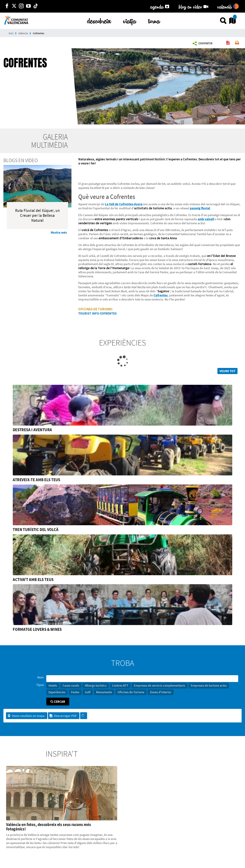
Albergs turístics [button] (96, 685)
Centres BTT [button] (120, 685)
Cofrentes (39, 33)
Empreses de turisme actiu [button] (209, 685)
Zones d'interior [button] (161, 692)
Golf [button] (88, 692)
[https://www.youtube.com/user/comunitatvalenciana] (28, 6)
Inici (11, 33)
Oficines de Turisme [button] (131, 692)
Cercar (58, 702)
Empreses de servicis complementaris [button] (160, 685)
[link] (122, 408)
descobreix (99, 20)
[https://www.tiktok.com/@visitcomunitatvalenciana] (36, 6)
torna (154, 20)
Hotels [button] (53, 685)
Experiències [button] (57, 692)
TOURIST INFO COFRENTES (97, 313)
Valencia (23, 33)
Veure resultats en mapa (26, 716)
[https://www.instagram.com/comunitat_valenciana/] (21, 6)
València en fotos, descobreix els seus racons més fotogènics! (49, 827)
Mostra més (59, 232)
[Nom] (142, 679)
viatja (130, 20)
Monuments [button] (104, 692)
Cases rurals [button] (71, 685)
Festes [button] (75, 692)
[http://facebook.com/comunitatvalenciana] (7, 6)
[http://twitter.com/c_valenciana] (14, 6)
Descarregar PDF (63, 716)
